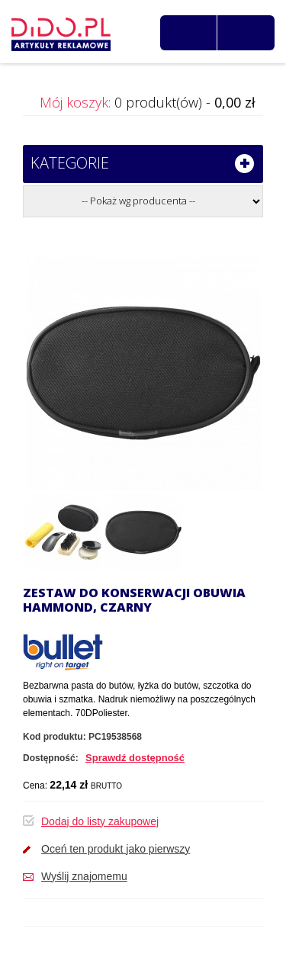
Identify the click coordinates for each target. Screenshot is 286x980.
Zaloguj (251, 33)
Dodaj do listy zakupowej (100, 821)
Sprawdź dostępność (135, 758)
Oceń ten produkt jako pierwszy (116, 849)
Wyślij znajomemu (84, 876)
